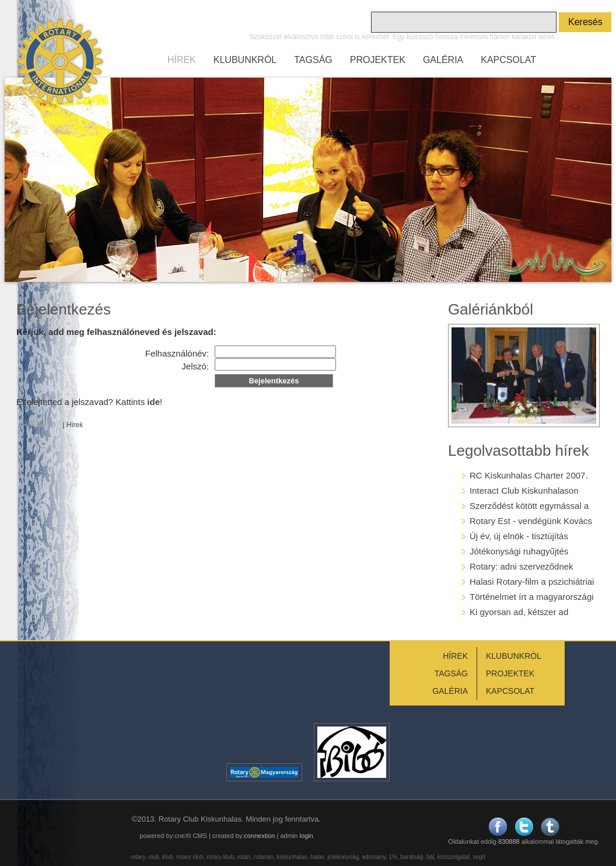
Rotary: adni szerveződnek (521, 566)
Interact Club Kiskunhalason (524, 490)
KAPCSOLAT (508, 60)
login (306, 836)
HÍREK (182, 60)
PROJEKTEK (378, 60)
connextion (259, 836)
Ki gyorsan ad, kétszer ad (519, 612)
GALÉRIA (443, 60)
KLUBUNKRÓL (245, 60)
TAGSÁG (313, 60)
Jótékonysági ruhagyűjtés (519, 551)
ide (153, 402)
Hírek (75, 425)
